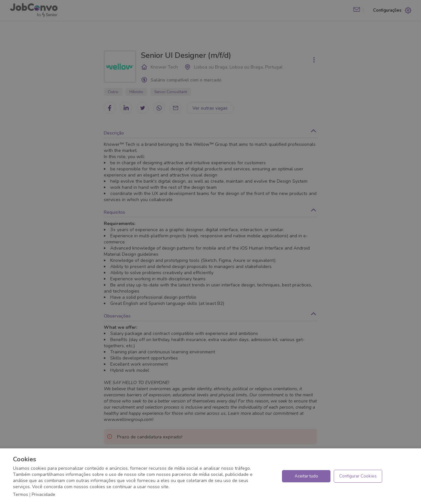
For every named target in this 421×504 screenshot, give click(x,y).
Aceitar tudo (306, 476)
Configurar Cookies (358, 476)
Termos (21, 494)
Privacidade (43, 494)
